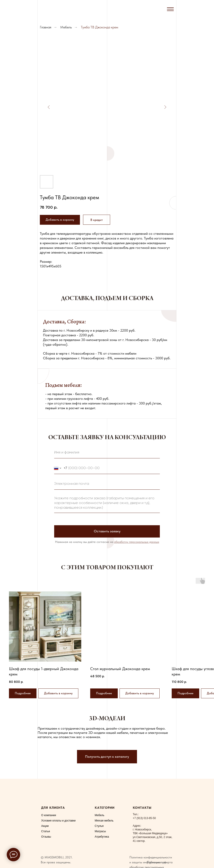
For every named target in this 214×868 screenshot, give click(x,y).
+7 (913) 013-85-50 (144, 818)
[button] (97, 220)
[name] (107, 453)
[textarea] (107, 503)
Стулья (99, 826)
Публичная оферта (160, 862)
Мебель (66, 27)
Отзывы (46, 837)
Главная (46, 27)
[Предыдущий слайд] (49, 107)
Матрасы (100, 831)
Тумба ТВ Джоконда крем (100, 27)
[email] (107, 484)
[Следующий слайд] (165, 107)
